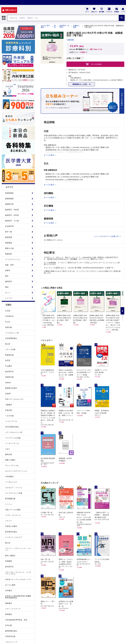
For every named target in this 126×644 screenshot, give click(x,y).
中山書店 (8, 366)
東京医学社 (9, 567)
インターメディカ (12, 443)
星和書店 (8, 614)
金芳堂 (8, 360)
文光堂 (8, 311)
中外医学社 (9, 316)
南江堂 (8, 543)
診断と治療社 (10, 460)
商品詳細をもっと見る (80, 84)
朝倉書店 (8, 603)
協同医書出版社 (11, 631)
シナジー (8, 521)
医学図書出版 (10, 499)
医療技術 (8, 254)
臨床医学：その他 (12, 221)
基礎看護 (8, 243)
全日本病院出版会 (12, 427)
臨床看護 (8, 237)
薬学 (7, 276)
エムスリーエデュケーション (16, 471)
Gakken (8, 383)
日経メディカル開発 (13, 510)
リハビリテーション (13, 259)
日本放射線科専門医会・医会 (16, 620)
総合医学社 (9, 371)
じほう (8, 449)
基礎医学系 (9, 204)
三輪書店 (8, 405)
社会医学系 (9, 226)
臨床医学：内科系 (12, 210)
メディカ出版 (10, 349)
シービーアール (11, 421)
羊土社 (8, 322)
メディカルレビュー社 (14, 432)
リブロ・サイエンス (13, 515)
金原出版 (8, 327)
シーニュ (8, 504)
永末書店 (8, 590)
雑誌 (7, 287)
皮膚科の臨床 (76, 26)
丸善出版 (8, 410)
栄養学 (8, 270)
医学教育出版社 (11, 532)
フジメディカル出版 (13, 438)
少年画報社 (9, 476)
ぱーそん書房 (10, 585)
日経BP (8, 394)
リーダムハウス (11, 482)
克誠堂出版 (9, 377)
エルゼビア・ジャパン (14, 488)
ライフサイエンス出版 (14, 493)
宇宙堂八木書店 (11, 526)
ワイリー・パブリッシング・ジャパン (18, 549)
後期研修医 (9, 199)
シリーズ (8, 298)
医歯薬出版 (9, 355)
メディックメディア (13, 609)
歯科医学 (8, 281)
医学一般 (8, 232)
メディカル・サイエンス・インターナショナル (18, 573)
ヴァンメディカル (12, 465)
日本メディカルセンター (15, 399)
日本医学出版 (10, 636)
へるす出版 (9, 416)
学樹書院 (8, 561)
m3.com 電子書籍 (45, 26)
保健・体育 (9, 265)
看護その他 (9, 248)
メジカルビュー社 (12, 333)
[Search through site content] (63, 18)
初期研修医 (9, 193)
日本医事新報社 (11, 338)
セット (8, 293)
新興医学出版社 (11, 388)
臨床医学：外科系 (12, 215)
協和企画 (8, 454)
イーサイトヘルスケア (14, 537)
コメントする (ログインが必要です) (107, 236)
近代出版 (8, 625)
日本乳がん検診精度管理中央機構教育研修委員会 (18, 597)
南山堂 (8, 344)
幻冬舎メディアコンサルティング (18, 579)
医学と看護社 (10, 556)
